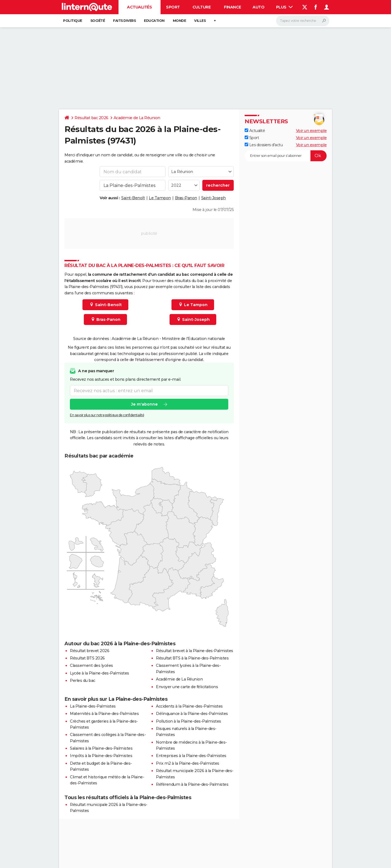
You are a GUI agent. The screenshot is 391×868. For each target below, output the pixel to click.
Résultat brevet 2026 (90, 651)
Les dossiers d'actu (264, 145)
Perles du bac (83, 681)
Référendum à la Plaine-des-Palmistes (192, 784)
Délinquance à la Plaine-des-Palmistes (192, 714)
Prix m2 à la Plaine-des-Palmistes (188, 763)
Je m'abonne (144, 404)
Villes (200, 21)
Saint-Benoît (133, 198)
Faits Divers (124, 21)
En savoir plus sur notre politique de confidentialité (107, 415)
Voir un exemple (311, 131)
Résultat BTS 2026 (87, 658)
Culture (202, 7)
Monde (180, 21)
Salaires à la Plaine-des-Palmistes (101, 748)
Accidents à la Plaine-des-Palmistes (189, 706)
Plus (285, 7)
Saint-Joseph (214, 198)
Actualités (139, 7)
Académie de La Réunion (137, 118)
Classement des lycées (91, 665)
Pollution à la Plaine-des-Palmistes (189, 721)
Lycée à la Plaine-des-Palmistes (100, 673)
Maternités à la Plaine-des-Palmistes (104, 714)
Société (98, 21)
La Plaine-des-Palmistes (93, 706)
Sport (173, 7)
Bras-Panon (186, 198)
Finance (232, 7)
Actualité (255, 131)
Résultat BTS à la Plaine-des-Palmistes (192, 658)
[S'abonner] (286, 156)
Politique (73, 21)
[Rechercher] (303, 21)
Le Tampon (160, 198)
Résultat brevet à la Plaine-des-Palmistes (195, 651)
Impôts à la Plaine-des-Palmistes (101, 756)
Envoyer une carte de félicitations (187, 687)
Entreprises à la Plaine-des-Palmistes (191, 756)
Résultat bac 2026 (91, 118)
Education (154, 21)
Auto (258, 7)
